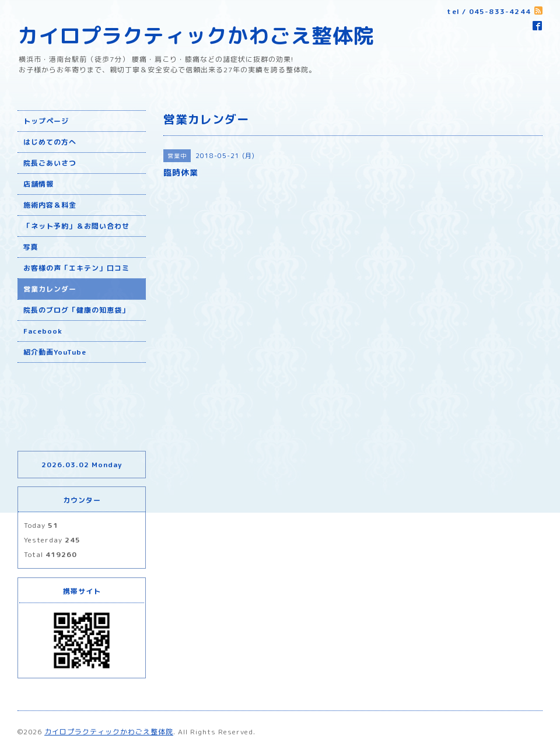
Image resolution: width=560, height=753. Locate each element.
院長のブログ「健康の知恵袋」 (76, 310)
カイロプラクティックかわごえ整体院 (196, 35)
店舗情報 (38, 184)
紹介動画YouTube (55, 352)
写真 (31, 247)
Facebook (43, 331)
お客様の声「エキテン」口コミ (76, 268)
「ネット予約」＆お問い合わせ (76, 226)
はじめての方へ (50, 142)
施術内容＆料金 (50, 205)
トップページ (46, 121)
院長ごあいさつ (50, 163)
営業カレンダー (50, 289)
